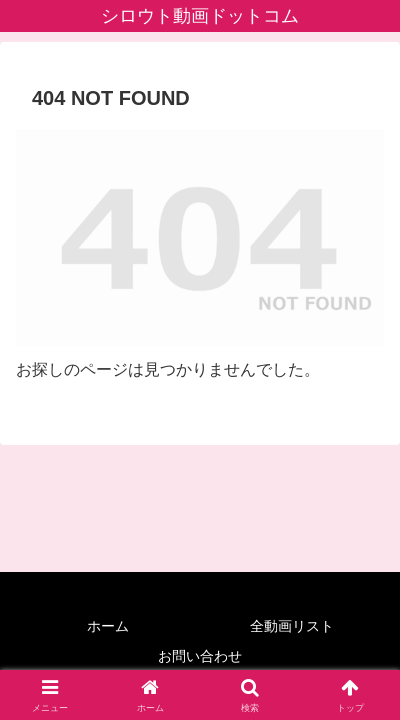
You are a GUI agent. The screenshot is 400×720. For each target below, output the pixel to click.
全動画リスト (292, 626)
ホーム (108, 626)
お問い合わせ (200, 656)
